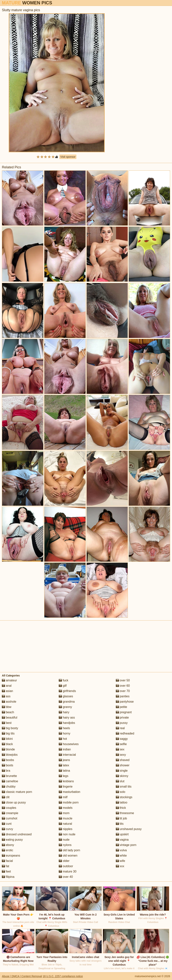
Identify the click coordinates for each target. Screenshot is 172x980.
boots (8, 765)
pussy (122, 723)
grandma (67, 702)
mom (64, 813)
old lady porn (69, 850)
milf (63, 797)
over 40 (66, 877)
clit (6, 797)
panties (123, 696)
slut (120, 781)
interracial (67, 755)
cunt (7, 824)
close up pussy (14, 802)
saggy (122, 739)
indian (65, 749)
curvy (7, 829)
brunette (9, 776)
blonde (8, 749)
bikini (7, 739)
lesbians (66, 781)
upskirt (122, 834)
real (120, 728)
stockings (124, 797)
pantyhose (125, 702)
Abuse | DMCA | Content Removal (22, 976)
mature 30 (68, 871)
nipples (66, 829)
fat (5, 866)
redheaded (125, 733)
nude (64, 840)
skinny (122, 776)
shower (123, 765)
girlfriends (67, 691)
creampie (10, 813)
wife (121, 861)
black (7, 744)
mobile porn (69, 802)
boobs (8, 760)
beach (8, 712)
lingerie (66, 787)
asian (7, 691)
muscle (66, 818)
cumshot (10, 818)
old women (68, 856)
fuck (64, 680)
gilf (63, 686)
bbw (7, 707)
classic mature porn (17, 792)
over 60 (123, 686)
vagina (122, 840)
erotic (8, 850)
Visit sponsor (68, 157)
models (66, 808)
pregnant (124, 712)
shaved (123, 760)
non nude (67, 834)
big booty (10, 728)
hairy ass (67, 718)
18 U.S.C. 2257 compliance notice (63, 976)
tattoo (122, 802)
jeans (64, 760)
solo (121, 792)
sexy (121, 755)
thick (121, 808)
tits (120, 824)
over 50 (123, 680)
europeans (11, 856)
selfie (121, 744)
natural (65, 824)
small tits (124, 787)
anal (7, 686)
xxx (120, 866)
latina (64, 771)
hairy (64, 712)
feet (6, 871)
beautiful (10, 718)
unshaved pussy (129, 829)
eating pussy (12, 840)
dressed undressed (17, 834)
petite (122, 707)
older (64, 861)
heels (64, 728)
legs (64, 776)
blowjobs (10, 755)
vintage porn (126, 845)
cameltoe (10, 781)
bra (6, 771)
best (7, 723)
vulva (121, 850)
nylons (65, 845)
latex (64, 765)
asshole (9, 702)
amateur (9, 680)
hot (63, 739)
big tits (8, 733)
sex (120, 749)
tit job (121, 818)
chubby (9, 787)
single (122, 771)
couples (9, 808)
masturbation (70, 792)
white (121, 856)
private (122, 718)
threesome (125, 813)
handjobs (67, 723)
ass (6, 696)
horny (64, 733)
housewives (69, 744)
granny (65, 707)
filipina (8, 877)
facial (7, 861)
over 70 (123, 691)
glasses (66, 696)
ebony (8, 845)
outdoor (66, 866)
